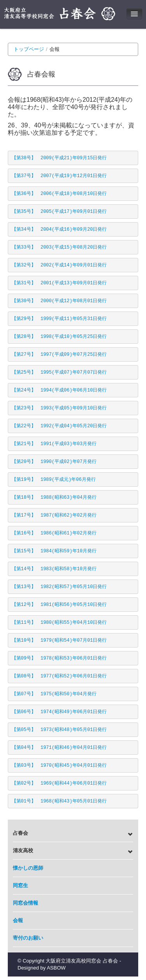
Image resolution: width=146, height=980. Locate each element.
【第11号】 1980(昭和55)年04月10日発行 (59, 623)
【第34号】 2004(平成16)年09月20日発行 (59, 230)
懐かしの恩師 (28, 868)
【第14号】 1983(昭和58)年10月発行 (54, 569)
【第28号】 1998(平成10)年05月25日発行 (59, 337)
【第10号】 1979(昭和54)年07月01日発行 (59, 641)
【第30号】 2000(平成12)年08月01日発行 (59, 301)
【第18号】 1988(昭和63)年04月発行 (54, 498)
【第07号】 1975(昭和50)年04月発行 (54, 694)
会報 (18, 920)
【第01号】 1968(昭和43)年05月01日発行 (59, 801)
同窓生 (20, 885)
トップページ (29, 49)
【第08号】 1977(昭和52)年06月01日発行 (59, 676)
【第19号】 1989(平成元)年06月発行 (54, 480)
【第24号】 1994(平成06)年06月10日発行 (59, 390)
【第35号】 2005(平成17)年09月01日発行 (59, 212)
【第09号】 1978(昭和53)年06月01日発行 (59, 658)
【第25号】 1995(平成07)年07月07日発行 (59, 373)
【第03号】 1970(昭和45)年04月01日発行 (59, 766)
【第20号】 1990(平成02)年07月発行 (54, 462)
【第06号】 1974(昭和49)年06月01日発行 (59, 712)
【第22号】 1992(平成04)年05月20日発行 (59, 426)
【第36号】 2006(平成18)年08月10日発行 (59, 194)
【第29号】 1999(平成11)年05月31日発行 (59, 319)
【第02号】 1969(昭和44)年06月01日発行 (59, 783)
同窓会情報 (26, 903)
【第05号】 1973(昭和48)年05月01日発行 (59, 730)
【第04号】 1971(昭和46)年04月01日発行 (59, 748)
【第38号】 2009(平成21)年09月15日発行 (59, 158)
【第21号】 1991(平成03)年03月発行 (54, 444)
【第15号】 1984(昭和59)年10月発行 (54, 551)
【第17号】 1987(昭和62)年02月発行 (54, 515)
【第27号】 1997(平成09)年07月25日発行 (59, 355)
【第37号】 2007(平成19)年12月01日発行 (59, 176)
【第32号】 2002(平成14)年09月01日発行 (59, 265)
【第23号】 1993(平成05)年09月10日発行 (59, 408)
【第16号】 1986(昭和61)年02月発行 (54, 533)
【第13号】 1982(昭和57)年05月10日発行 (59, 587)
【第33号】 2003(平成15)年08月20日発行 (59, 247)
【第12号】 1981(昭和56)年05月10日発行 (59, 605)
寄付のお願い (28, 938)
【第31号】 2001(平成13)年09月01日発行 (59, 283)
